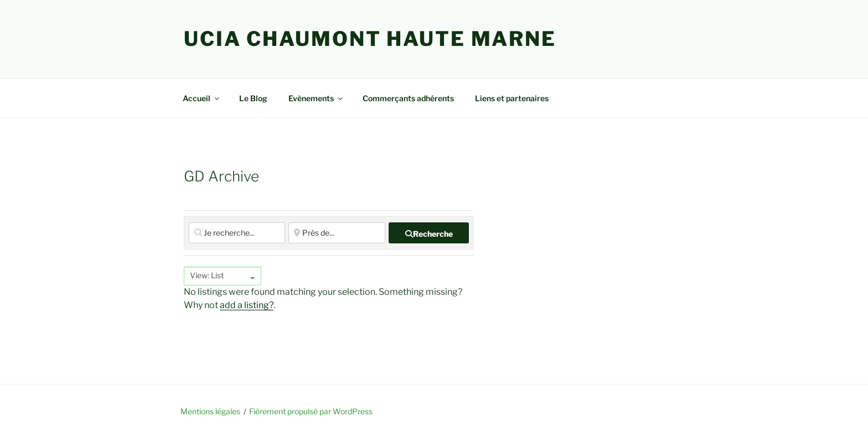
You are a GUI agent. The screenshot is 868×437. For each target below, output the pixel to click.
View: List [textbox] (207, 275)
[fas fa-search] (429, 233)
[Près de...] (337, 233)
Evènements (316, 98)
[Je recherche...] (237, 233)
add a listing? (247, 305)
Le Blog (253, 98)
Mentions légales (210, 411)
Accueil (202, 98)
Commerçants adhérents (408, 98)
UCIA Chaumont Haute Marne (370, 39)
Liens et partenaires (512, 98)
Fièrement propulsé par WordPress (311, 411)
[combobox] (223, 276)
